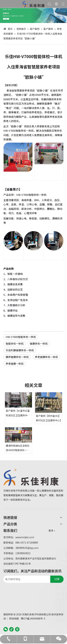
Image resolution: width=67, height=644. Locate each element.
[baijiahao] (17, 629)
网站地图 (14, 618)
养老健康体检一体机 (46, 357)
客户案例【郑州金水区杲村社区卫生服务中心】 (49, 418)
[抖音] (11, 629)
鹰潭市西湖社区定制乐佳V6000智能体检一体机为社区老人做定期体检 (18, 448)
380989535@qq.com (27, 548)
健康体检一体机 (39, 344)
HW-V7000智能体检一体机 (21, 337)
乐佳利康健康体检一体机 (20, 350)
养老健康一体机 (15, 364)
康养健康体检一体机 (17, 357)
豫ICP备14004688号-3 (33, 618)
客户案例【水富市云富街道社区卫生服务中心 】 (18, 413)
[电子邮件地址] (26, 579)
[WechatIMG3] (33, 15)
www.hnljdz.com (25, 537)
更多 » (52, 530)
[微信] (6, 629)
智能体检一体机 (15, 344)
